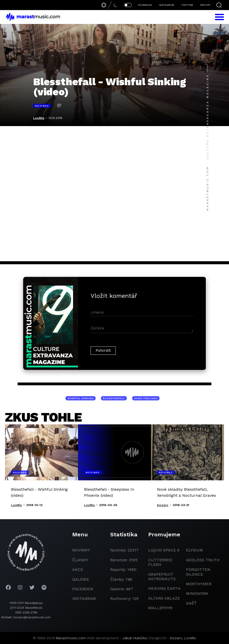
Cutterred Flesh (160, 562)
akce (78, 569)
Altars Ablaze (164, 598)
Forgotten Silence (198, 572)
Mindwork (197, 593)
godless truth (203, 560)
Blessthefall (114, 398)
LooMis (39, 118)
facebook (83, 589)
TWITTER (187, 5)
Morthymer (199, 584)
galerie (81, 579)
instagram (84, 598)
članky (80, 560)
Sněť (191, 603)
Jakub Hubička (135, 638)
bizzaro (176, 638)
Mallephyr (160, 608)
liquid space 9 (164, 550)
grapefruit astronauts (162, 577)
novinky (81, 550)
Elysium (195, 550)
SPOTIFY (205, 5)
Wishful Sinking (81, 398)
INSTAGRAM (167, 5)
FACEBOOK (145, 5)
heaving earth (164, 588)
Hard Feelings (146, 398)
